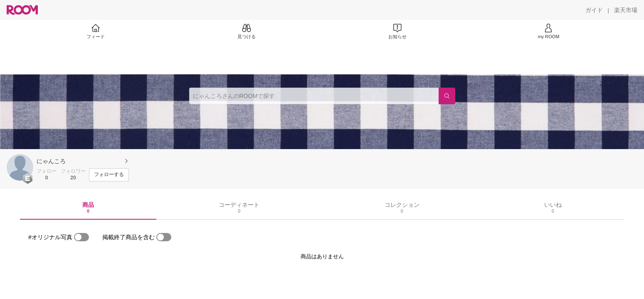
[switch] (81, 237)
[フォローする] (109, 175)
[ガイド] (594, 10)
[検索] (447, 96)
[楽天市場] (626, 10)
